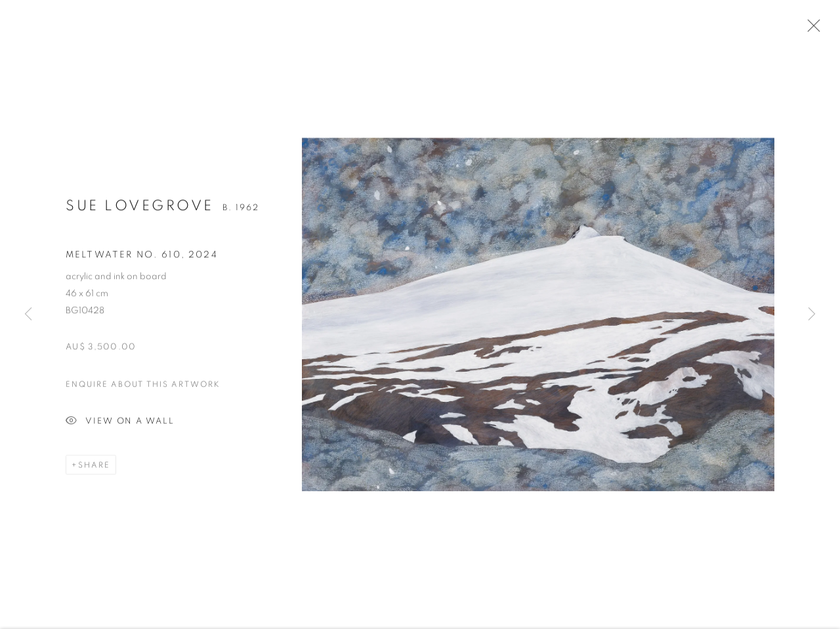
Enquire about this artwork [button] (143, 387)
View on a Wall (120, 424)
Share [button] (94, 467)
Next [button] (812, 315)
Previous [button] (28, 315)
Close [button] (810, 30)
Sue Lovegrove (140, 208)
